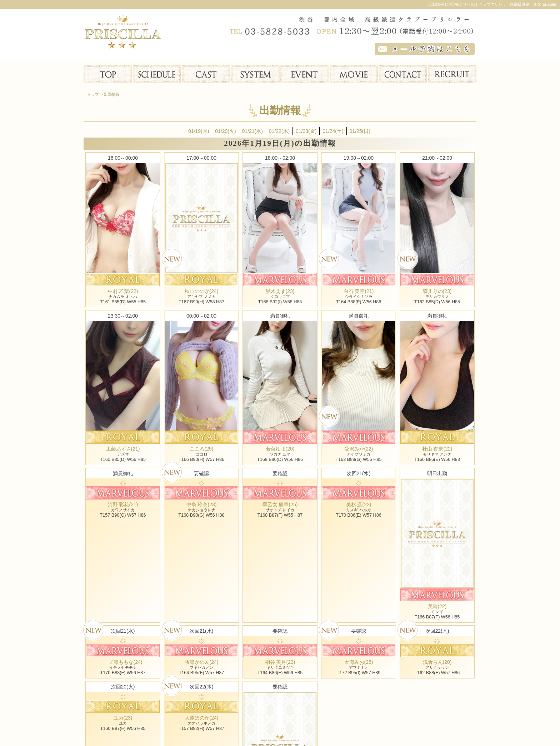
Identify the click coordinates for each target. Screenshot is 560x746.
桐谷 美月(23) (280, 662)
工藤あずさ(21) (123, 449)
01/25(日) (360, 131)
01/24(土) (333, 131)
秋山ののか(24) (202, 291)
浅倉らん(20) (437, 662)
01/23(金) (306, 131)
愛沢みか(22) (359, 449)
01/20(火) (225, 131)
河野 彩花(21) (123, 504)
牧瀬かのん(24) (202, 662)
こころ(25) (202, 449)
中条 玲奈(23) (202, 504)
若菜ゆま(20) (280, 449)
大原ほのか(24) (202, 718)
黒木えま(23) (280, 291)
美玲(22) (437, 606)
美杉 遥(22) (359, 504)
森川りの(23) (437, 291)
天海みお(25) (359, 662)
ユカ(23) (123, 718)
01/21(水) (252, 131)
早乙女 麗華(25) (280, 504)
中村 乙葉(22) (123, 291)
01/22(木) (279, 131)
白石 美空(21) (359, 291)
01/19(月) (199, 131)
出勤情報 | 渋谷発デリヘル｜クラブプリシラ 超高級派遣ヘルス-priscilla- (493, 4)
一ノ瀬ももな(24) (123, 662)
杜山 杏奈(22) (437, 449)
